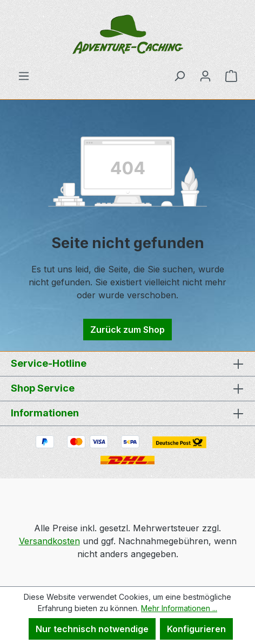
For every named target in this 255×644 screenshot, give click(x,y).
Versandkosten (49, 541)
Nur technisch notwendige (92, 629)
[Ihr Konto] (205, 76)
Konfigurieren (196, 629)
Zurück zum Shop (127, 330)
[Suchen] (179, 76)
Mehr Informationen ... (179, 608)
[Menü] (24, 76)
